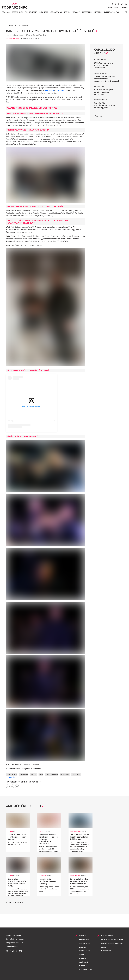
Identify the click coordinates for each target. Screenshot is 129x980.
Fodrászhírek (12, 26)
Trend (67, 12)
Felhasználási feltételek (112, 940)
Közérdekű (87, 12)
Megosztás (10, 777)
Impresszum (106, 951)
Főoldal (6, 12)
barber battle (65, 774)
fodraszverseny (12, 774)
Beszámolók (18, 12)
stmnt (41, 774)
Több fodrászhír (15, 902)
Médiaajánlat (107, 936)
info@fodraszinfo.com (14, 943)
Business (44, 12)
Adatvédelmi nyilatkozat (112, 943)
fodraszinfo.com (12, 947)
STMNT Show (76, 774)
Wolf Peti (61, 90)
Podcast (76, 12)
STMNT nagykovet (52, 774)
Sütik (103, 947)
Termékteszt (31, 12)
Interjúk (98, 12)
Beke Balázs (49, 90)
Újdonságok (56, 12)
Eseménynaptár (112, 12)
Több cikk (99, 116)
